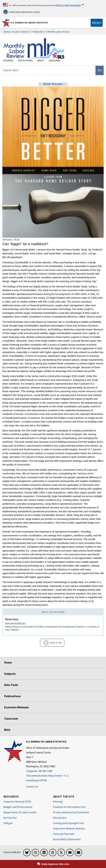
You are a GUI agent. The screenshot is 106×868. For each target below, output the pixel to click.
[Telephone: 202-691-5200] (48, 771)
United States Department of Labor (22, 12)
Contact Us (32, 787)
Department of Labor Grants (20, 812)
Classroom (11, 719)
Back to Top (51, 643)
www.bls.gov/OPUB (36, 780)
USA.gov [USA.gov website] (8, 823)
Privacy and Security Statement (71, 812)
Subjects (10, 674)
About (41, 61)
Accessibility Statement (67, 839)
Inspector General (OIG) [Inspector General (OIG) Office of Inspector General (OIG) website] (17, 801)
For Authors (25, 61)
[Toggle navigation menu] (97, 23)
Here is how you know (68, 5)
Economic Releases (16, 707)
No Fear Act (10, 818)
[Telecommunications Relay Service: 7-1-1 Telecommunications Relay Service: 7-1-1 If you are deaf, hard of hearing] (48, 776)
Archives (8, 61)
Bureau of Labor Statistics (17, 32)
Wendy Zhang (12, 619)
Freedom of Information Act (69, 807)
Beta (7, 730)
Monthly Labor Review (58, 32)
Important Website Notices (69, 828)
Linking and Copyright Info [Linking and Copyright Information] (68, 823)
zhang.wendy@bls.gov (15, 623)
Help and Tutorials (64, 834)
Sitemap (58, 801)
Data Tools (11, 685)
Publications (38, 32)
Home (8, 662)
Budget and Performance (18, 807)
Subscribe (54, 61)
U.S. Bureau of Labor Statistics (29, 23)
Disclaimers (60, 818)
